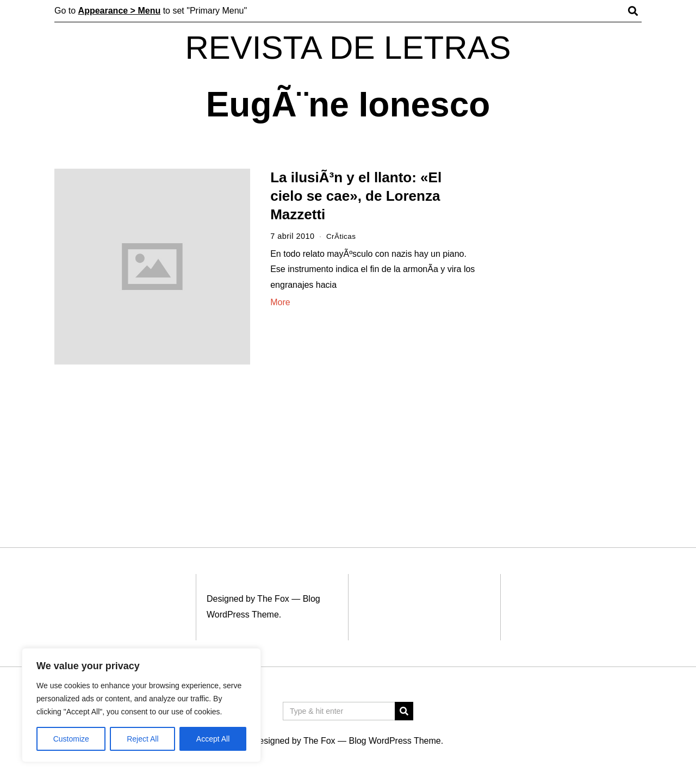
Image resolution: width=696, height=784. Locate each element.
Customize (71, 739)
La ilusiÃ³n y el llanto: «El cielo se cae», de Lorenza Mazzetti (356, 196)
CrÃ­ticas (342, 236)
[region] (141, 705)
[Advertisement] (570, 336)
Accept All (213, 739)
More (280, 302)
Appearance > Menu (120, 11)
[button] (404, 711)
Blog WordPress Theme (394, 741)
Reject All (142, 739)
